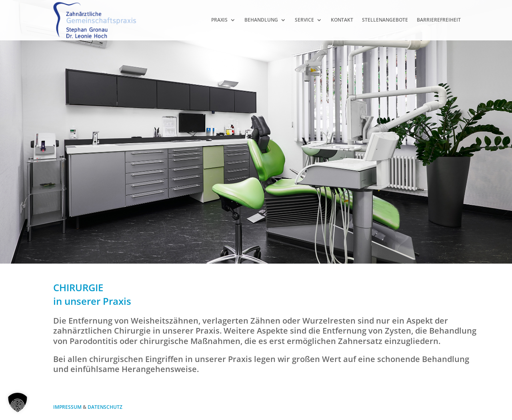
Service (304, 20)
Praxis (219, 20)
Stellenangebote (385, 20)
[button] (18, 402)
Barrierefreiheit (439, 20)
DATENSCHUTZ (105, 407)
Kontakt (342, 20)
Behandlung (261, 20)
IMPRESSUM (67, 407)
